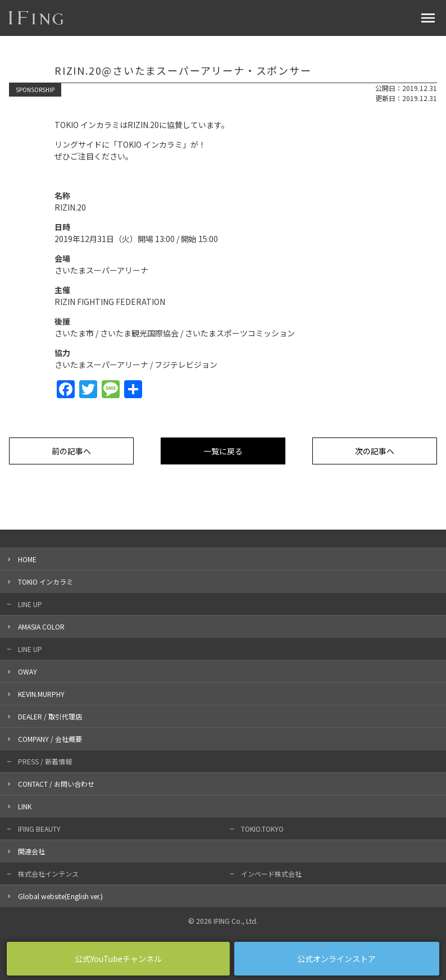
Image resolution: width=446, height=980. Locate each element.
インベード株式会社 (271, 874)
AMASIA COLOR (41, 626)
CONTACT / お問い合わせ (56, 784)
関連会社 (31, 851)
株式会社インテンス (48, 874)
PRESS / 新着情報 (45, 761)
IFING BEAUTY (39, 829)
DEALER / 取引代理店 (50, 716)
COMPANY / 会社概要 (50, 739)
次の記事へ (375, 451)
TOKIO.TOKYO (262, 829)
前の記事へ (71, 451)
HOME (27, 559)
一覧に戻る (223, 451)
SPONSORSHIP (35, 90)
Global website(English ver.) (60, 896)
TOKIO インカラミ (45, 582)
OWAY (28, 671)
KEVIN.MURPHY (41, 694)
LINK (25, 806)
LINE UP (30, 604)
